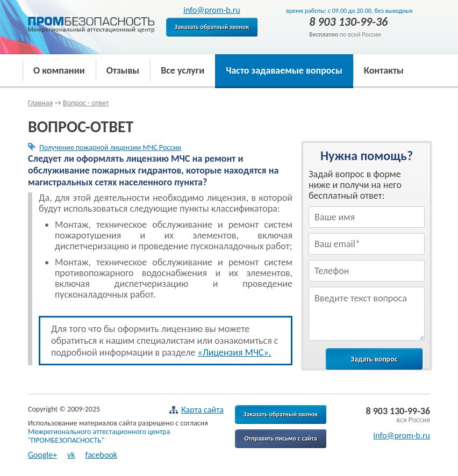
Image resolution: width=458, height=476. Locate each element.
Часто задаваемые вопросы (284, 70)
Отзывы (123, 70)
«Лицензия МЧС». (234, 352)
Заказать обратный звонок (212, 27)
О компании (59, 70)
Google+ (42, 455)
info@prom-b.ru (212, 10)
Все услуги (183, 70)
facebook (102, 455)
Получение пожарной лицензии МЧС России (110, 147)
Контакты (384, 70)
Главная (40, 103)
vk (71, 455)
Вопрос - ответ (86, 103)
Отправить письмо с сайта (280, 438)
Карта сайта (196, 410)
